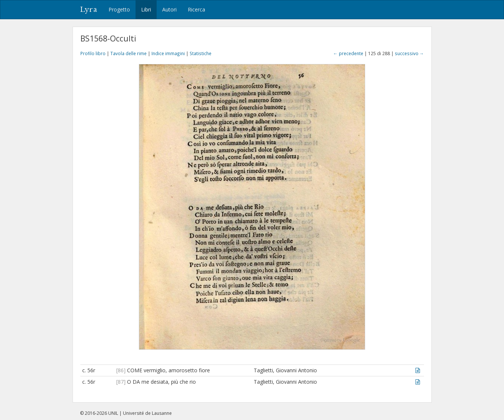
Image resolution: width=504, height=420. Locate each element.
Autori (169, 9)
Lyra (89, 10)
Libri (146, 9)
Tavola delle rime (128, 53)
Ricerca (196, 9)
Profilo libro (93, 53)
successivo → (409, 53)
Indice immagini (168, 53)
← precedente (348, 53)
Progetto (119, 9)
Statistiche (201, 53)
